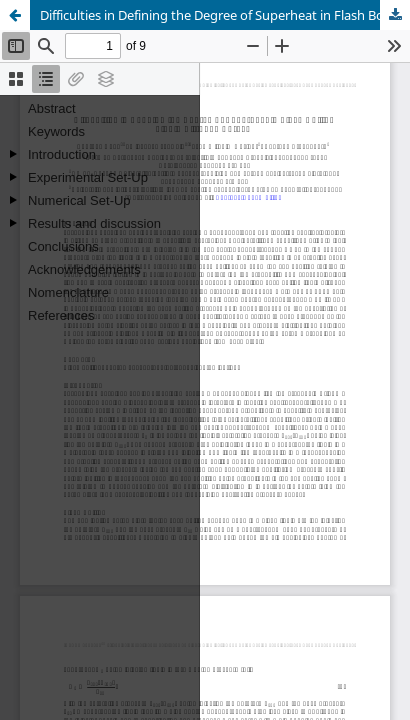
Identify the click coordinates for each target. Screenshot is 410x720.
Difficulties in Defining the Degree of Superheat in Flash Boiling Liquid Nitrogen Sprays (225, 15)
